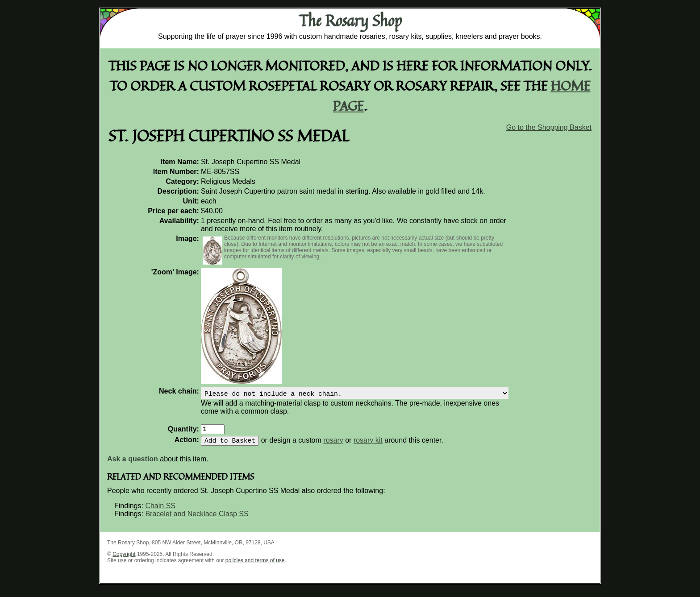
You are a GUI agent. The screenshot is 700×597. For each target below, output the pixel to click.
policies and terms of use (255, 566)
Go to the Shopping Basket (549, 127)
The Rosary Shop (350, 21)
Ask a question (133, 464)
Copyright (124, 560)
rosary (333, 446)
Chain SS (160, 511)
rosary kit (368, 446)
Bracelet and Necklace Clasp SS (197, 519)
